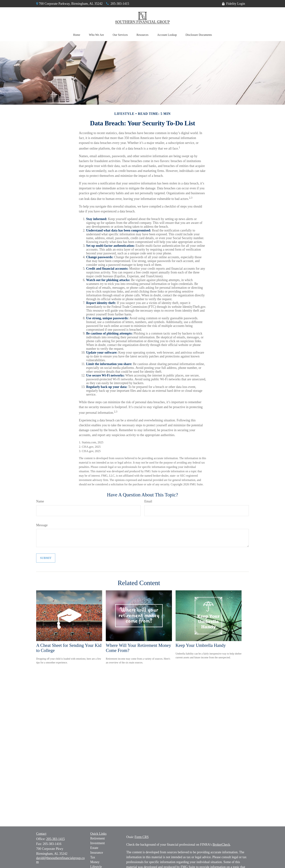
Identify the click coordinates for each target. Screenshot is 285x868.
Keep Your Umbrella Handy (201, 645)
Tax (93, 857)
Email (148, 501)
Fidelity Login (233, 4)
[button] (77, 35)
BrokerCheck (221, 845)
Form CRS (142, 837)
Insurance (97, 853)
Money (95, 862)
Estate (94, 848)
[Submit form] (46, 558)
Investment (98, 843)
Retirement (98, 838)
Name (40, 501)
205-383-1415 (118, 4)
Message (42, 525)
